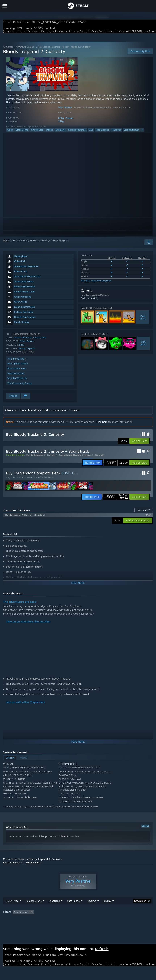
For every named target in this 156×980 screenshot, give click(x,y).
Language (54, 903)
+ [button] (142, 132)
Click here (102, 424)
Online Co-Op (22, 132)
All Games (8, 49)
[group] (78, 915)
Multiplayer (61, 132)
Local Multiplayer (131, 132)
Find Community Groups (20, 385)
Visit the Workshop (17, 380)
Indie (44, 340)
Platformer (116, 132)
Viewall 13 (144, 345)
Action (17, 340)
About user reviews (13, 865)
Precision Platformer (77, 132)
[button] (139, 443)
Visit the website (17, 361)
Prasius (69, 120)
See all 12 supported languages (96, 283)
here (64, 839)
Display (107, 903)
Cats (91, 132)
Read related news (17, 371)
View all (145, 828)
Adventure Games (25, 49)
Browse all (144, 512)
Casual (37, 340)
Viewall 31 (143, 319)
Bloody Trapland (27, 351)
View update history (18, 366)
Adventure (27, 340)
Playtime (91, 903)
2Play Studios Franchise (48, 49)
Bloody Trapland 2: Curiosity (89, 457)
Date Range (73, 903)
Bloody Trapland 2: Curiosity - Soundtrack (49, 457)
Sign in (6, 243)
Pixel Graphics (102, 132)
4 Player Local (37, 132)
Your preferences (34, 865)
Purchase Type (34, 903)
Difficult (50, 132)
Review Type (12, 903)
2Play (61, 120)
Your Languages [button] (21, 914)
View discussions (16, 376)
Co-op (10, 132)
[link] (116, 465)
